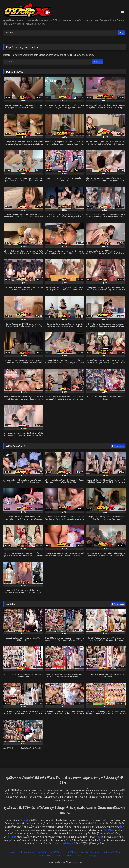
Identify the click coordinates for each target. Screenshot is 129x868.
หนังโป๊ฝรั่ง (71, 852)
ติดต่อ (79, 856)
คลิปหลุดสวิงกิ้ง (26, 852)
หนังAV (43, 852)
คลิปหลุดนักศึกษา (112, 852)
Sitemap (91, 856)
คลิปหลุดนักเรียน (42, 856)
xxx (100, 837)
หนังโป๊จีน (56, 852)
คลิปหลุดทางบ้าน (63, 856)
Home (11, 852)
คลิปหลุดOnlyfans (90, 852)
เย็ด (121, 827)
